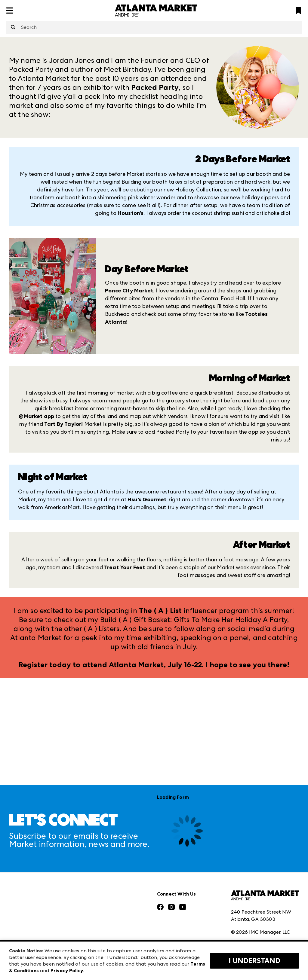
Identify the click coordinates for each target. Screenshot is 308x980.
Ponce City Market (129, 291)
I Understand (254, 961)
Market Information (32, 858)
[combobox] (154, 27)
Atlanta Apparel (102, 872)
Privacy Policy (246, 910)
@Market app (36, 416)
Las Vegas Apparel (104, 898)
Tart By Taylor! (63, 424)
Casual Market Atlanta (109, 885)
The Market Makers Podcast (42, 905)
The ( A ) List (160, 611)
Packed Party (155, 87)
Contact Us (22, 932)
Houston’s (131, 213)
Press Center (23, 872)
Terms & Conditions (253, 896)
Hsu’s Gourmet (147, 499)
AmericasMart (99, 858)
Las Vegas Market (103, 911)
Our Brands (22, 919)
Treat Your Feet (125, 567)
